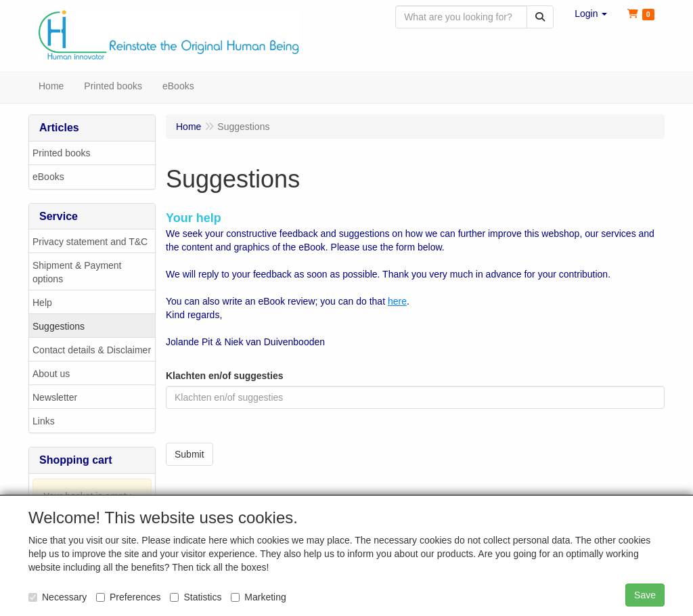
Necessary (58, 597)
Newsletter (55, 398)
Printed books (62, 154)
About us (51, 374)
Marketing (258, 597)
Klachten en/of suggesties (224, 376)
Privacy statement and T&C (90, 242)
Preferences (128, 597)
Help (42, 303)
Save (645, 595)
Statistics (196, 597)
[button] (591, 14)
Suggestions (59, 327)
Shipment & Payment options (77, 273)
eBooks (48, 177)
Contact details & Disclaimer (92, 351)
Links (44, 422)
